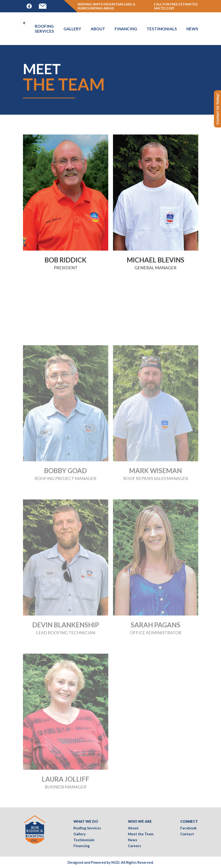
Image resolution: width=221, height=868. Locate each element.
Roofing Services (44, 29)
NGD (115, 862)
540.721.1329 (164, 8)
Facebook (188, 828)
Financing (126, 29)
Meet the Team (141, 834)
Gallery (72, 29)
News (192, 29)
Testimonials (162, 29)
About (98, 29)
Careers (134, 846)
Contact (187, 834)
